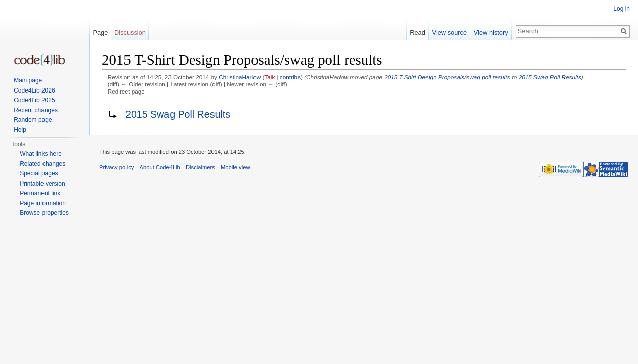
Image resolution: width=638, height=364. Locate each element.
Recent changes (36, 110)
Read (418, 33)
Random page (33, 120)
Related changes (42, 164)
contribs (290, 77)
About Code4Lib (160, 167)
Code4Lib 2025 (34, 100)
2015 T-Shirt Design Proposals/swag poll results (447, 77)
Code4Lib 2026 (34, 90)
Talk (269, 77)
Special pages (39, 173)
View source (450, 33)
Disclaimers (200, 167)
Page (100, 33)
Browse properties (44, 213)
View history (491, 33)
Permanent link (40, 193)
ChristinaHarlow (240, 77)
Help (20, 130)
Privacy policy (116, 167)
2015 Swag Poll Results (550, 77)
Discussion (130, 33)
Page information (43, 203)
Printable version (42, 184)
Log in (622, 9)
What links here (41, 154)
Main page (28, 80)
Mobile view (235, 167)
